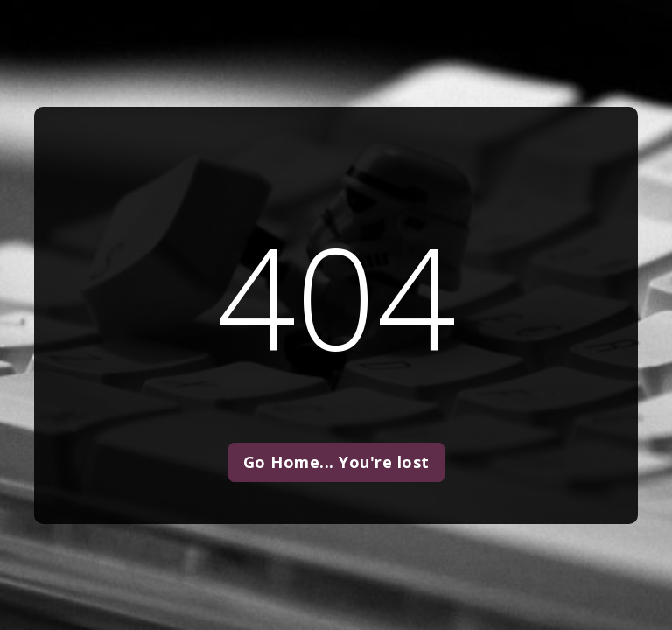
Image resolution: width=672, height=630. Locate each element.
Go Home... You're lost (336, 462)
